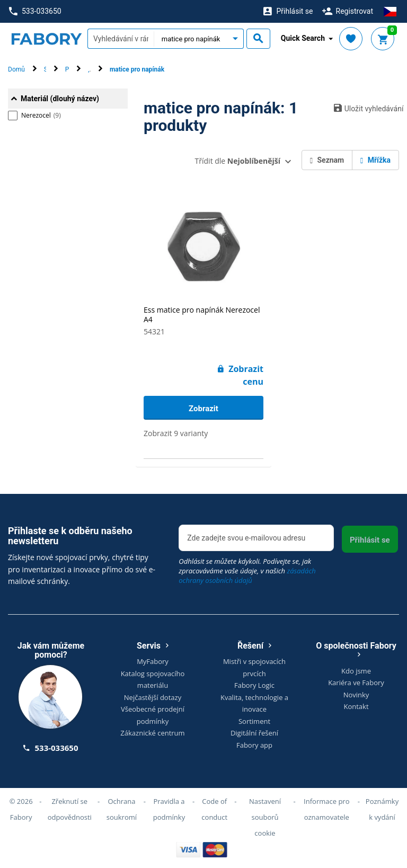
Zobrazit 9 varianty (176, 433)
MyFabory (153, 661)
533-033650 (35, 11)
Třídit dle (238, 161)
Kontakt (356, 706)
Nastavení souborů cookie (265, 817)
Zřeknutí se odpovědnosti (70, 809)
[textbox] (121, 39)
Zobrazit (203, 409)
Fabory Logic (254, 685)
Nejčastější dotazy (153, 697)
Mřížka (375, 160)
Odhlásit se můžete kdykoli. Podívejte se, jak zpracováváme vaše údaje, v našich (247, 571)
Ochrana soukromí (122, 809)
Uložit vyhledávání (366, 108)
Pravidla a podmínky (169, 809)
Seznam (327, 160)
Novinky (356, 695)
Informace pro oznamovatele (326, 809)
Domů (16, 69)
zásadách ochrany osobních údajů (247, 575)
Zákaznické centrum (152, 733)
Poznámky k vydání (382, 809)
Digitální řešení (254, 733)
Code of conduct (214, 809)
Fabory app (254, 745)
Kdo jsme (356, 671)
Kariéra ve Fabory (356, 683)
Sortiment (254, 721)
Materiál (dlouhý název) (60, 99)
